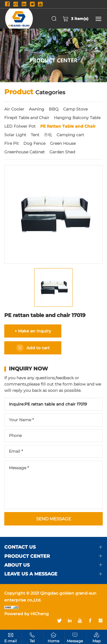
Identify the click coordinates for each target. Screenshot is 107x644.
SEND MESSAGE (54, 519)
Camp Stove (75, 109)
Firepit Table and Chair (27, 118)
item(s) (75, 19)
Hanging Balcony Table (77, 118)
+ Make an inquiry (33, 331)
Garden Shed (62, 152)
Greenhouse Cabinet (25, 152)
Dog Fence (34, 143)
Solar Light (15, 135)
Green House (63, 143)
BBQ (54, 109)
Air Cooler (14, 109)
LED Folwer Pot (20, 126)
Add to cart (38, 348)
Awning (37, 109)
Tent (35, 135)
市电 (48, 135)
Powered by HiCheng (27, 614)
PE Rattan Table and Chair (68, 126)
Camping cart (70, 135)
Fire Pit (12, 143)
